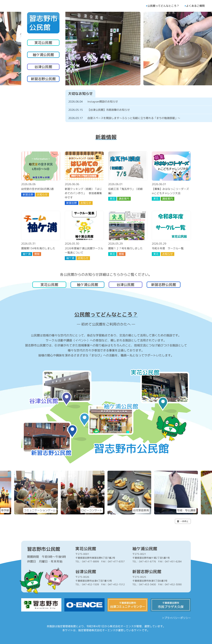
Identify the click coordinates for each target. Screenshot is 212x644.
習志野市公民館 (44, 549)
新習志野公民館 (43, 79)
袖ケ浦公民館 (43, 55)
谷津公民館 (43, 67)
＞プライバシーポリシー (176, 618)
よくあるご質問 (195, 6)
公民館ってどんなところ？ (163, 6)
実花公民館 (43, 43)
